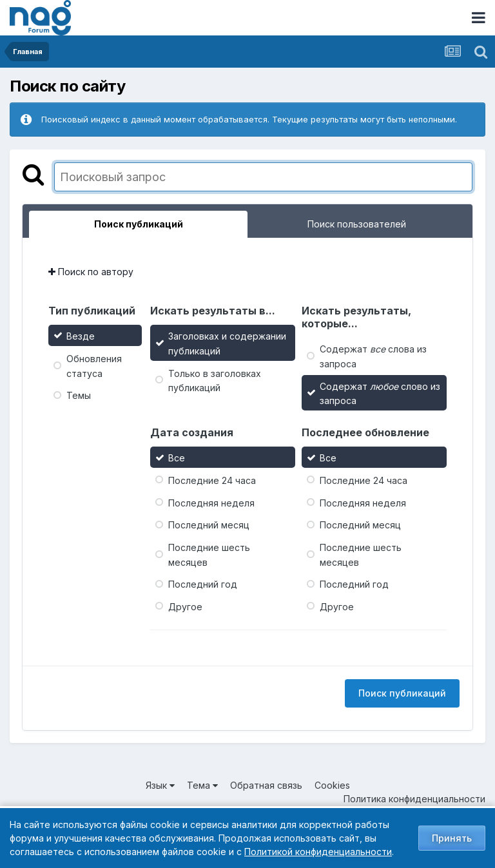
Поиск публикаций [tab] (139, 224)
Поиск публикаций (402, 693)
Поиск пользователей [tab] (357, 224)
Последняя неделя (211, 502)
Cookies (332, 785)
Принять (452, 838)
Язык (160, 785)
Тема (202, 785)
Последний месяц (209, 525)
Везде (81, 336)
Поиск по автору (91, 272)
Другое (185, 607)
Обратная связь (266, 785)
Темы (79, 395)
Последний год (203, 584)
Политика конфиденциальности (414, 799)
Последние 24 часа (212, 480)
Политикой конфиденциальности (318, 852)
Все (177, 458)
